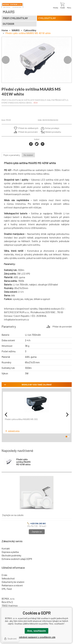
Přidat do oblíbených (28, 128)
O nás (4, 575)
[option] (37, 60)
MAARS (16, 30)
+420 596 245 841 (37, 524)
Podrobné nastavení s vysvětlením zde (36, 637)
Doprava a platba (10, 552)
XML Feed (7, 589)
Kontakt (6, 548)
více (36, 102)
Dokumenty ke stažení (13, 582)
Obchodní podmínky (11, 555)
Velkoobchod (8, 578)
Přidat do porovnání (28, 132)
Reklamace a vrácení (12, 585)
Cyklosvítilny (30, 30)
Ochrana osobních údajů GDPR (17, 559)
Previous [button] (6, 60)
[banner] (12, 6)
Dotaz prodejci (52, 128)
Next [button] (68, 60)
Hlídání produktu (53, 132)
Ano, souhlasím (36, 631)
